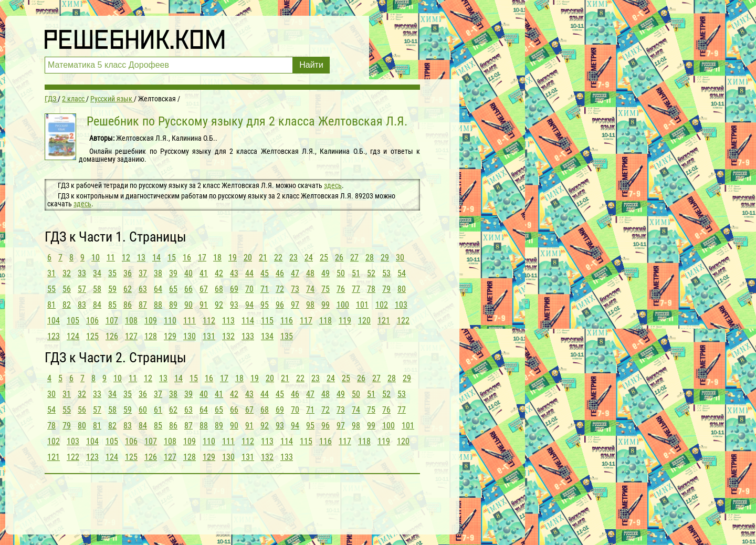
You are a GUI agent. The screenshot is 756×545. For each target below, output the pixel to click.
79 (386, 289)
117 (306, 321)
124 (73, 336)
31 (51, 273)
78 (371, 289)
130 (190, 336)
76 (341, 289)
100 (343, 305)
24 (309, 258)
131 (209, 336)
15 (172, 258)
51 (356, 273)
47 (295, 273)
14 (156, 258)
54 (402, 273)
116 (287, 321)
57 (82, 289)
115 (267, 321)
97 (295, 305)
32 (67, 273)
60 (143, 410)
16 (187, 258)
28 (370, 258)
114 (248, 321)
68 (219, 289)
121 (384, 321)
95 (265, 305)
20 (248, 258)
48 (310, 273)
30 (400, 258)
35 (112, 273)
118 (325, 321)
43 (234, 273)
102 (382, 305)
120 (364, 321)
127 (131, 336)
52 (371, 273)
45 (265, 273)
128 (151, 336)
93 (234, 305)
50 (341, 273)
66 (188, 289)
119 (345, 321)
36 (128, 273)
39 (173, 273)
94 (249, 305)
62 (128, 289)
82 (67, 305)
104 (54, 321)
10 (96, 258)
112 (209, 321)
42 (219, 273)
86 (128, 305)
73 (295, 289)
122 (403, 321)
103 (401, 305)
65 (173, 289)
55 (51, 289)
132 (228, 336)
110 (170, 321)
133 (248, 336)
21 (263, 258)
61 (158, 410)
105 (73, 321)
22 (278, 258)
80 (402, 289)
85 (112, 305)
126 (112, 336)
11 (111, 258)
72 (280, 289)
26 (339, 258)
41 (204, 273)
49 (325, 273)
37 (143, 273)
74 (310, 289)
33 (82, 273)
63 (143, 289)
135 (287, 336)
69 (234, 289)
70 (249, 289)
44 (249, 273)
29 (385, 258)
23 (293, 258)
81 (51, 305)
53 (386, 273)
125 (92, 336)
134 (267, 336)
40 (188, 273)
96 (280, 305)
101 (362, 305)
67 (204, 289)
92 (219, 305)
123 (54, 336)
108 (131, 321)
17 (202, 258)
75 (325, 289)
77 (356, 289)
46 (280, 273)
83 (82, 305)
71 (265, 289)
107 (112, 321)
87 (143, 305)
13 (141, 258)
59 (112, 289)
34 (97, 273)
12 (126, 258)
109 (151, 321)
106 (92, 321)
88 (158, 305)
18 (217, 258)
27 (354, 258)
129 (170, 336)
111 (190, 321)
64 (158, 289)
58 (97, 289)
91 (204, 305)
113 (228, 321)
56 (67, 289)
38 (158, 273)
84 (97, 305)
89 (173, 305)
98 (310, 305)
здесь (333, 185)
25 (324, 258)
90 (188, 305)
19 (233, 258)
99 (325, 305)
